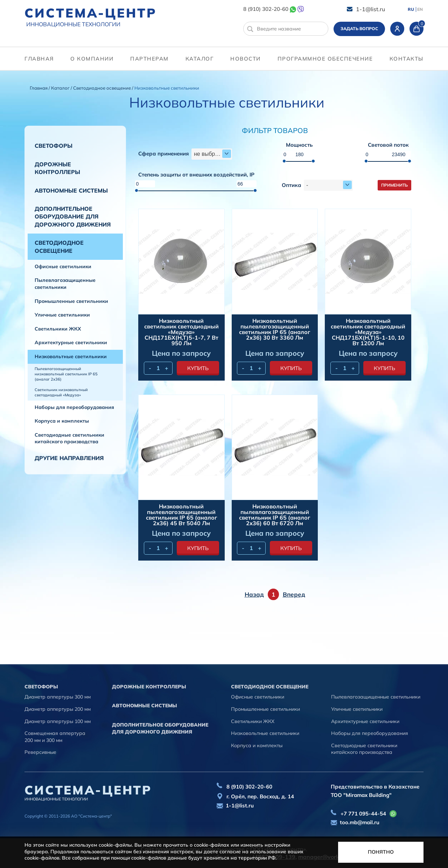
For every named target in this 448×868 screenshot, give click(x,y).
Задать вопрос (359, 29)
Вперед (294, 594)
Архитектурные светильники (71, 342)
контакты (407, 59)
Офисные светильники (63, 266)
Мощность (299, 145)
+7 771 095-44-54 (363, 814)
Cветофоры (54, 146)
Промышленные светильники (71, 301)
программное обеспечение (325, 59)
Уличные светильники (62, 315)
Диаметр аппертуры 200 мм (58, 709)
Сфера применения (164, 154)
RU (411, 9)
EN (420, 9)
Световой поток (388, 145)
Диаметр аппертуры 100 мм (58, 721)
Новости (246, 59)
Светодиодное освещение (103, 88)
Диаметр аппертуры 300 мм (58, 697)
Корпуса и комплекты (62, 421)
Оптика (292, 185)
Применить (394, 185)
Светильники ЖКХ (58, 329)
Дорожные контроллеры (57, 168)
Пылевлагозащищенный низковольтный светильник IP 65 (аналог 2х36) (66, 374)
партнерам (149, 59)
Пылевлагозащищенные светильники (65, 284)
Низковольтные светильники (71, 356)
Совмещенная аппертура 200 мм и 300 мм (55, 737)
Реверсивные (40, 752)
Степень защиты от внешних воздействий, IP (196, 175)
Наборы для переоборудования (74, 407)
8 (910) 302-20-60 (266, 9)
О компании (92, 59)
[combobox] (212, 154)
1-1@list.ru (370, 9)
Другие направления (69, 458)
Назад (254, 594)
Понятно (381, 852)
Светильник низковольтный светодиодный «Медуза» (61, 392)
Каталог (200, 59)
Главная (39, 59)
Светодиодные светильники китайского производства (69, 438)
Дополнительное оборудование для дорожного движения (73, 217)
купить (198, 368)
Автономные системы (71, 190)
